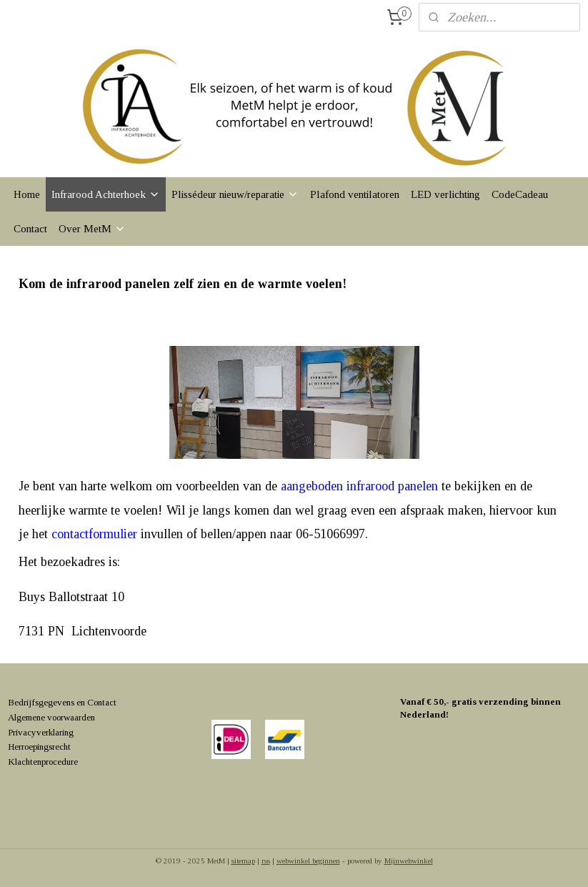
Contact (30, 229)
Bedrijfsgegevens (41, 702)
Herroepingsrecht (39, 747)
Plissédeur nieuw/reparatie (235, 194)
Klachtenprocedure (43, 762)
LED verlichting (445, 194)
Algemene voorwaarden (51, 717)
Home (27, 194)
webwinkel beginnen (308, 861)
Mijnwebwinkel (409, 861)
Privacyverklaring (41, 732)
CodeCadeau (520, 194)
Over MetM (92, 229)
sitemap (243, 861)
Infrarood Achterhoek (106, 194)
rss (266, 861)
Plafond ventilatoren (355, 194)
